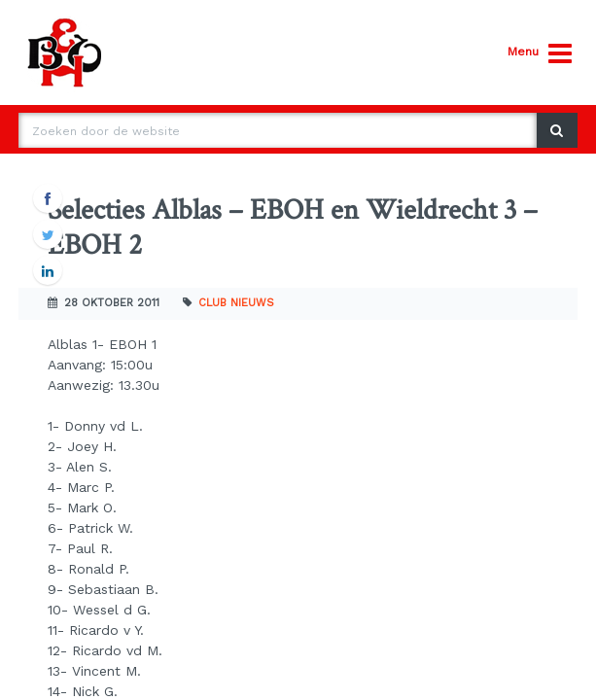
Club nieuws (236, 303)
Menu (540, 54)
